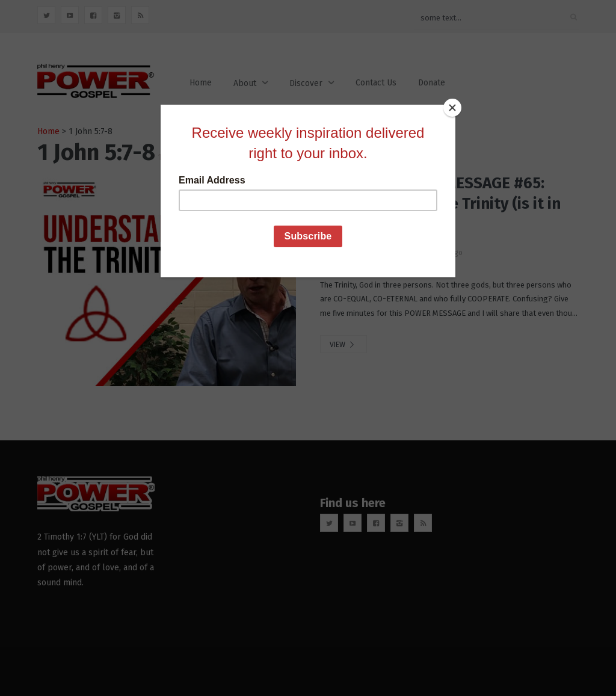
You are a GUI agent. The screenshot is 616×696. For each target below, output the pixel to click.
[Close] (452, 108)
